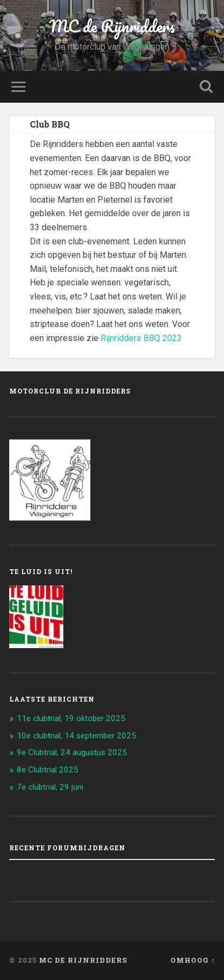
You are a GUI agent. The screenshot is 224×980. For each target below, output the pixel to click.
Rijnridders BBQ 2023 (141, 338)
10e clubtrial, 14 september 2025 (77, 736)
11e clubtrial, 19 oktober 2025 (71, 718)
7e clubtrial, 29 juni (50, 787)
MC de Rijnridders (112, 26)
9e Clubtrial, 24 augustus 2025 (72, 752)
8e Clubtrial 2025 (48, 770)
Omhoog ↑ (193, 960)
